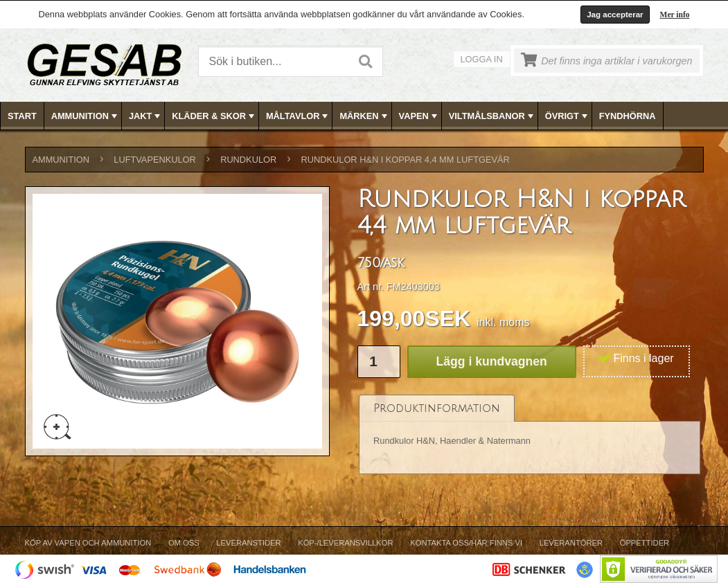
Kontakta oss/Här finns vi (466, 543)
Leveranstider (248, 543)
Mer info (675, 15)
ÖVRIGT (568, 116)
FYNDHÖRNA (628, 116)
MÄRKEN (364, 116)
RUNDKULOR (248, 160)
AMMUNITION (86, 116)
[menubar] (364, 116)
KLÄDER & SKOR (214, 116)
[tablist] (530, 435)
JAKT (146, 116)
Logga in (482, 59)
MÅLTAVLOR (298, 116)
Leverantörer (571, 543)
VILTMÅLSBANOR (492, 116)
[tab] (437, 408)
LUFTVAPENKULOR (155, 160)
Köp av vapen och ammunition (88, 543)
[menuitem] (23, 116)
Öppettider (645, 543)
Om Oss (184, 543)
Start (22, 116)
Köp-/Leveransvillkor (345, 543)
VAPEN (419, 116)
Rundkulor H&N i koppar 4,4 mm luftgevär (406, 160)
